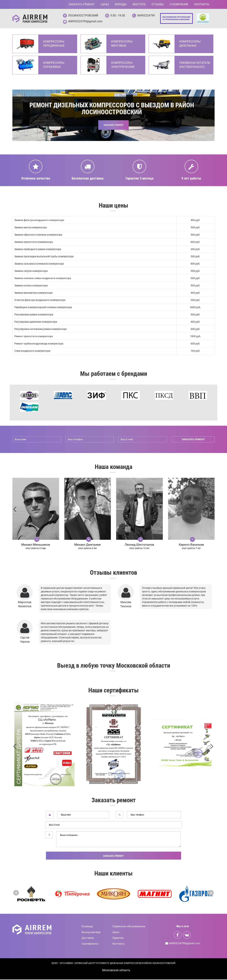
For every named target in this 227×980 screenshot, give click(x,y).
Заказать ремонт (82, 4)
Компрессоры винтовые (122, 44)
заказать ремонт (193, 440)
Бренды (121, 4)
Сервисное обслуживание (129, 927)
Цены (105, 4)
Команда (87, 927)
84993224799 (146, 16)
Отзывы (158, 4)
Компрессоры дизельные (190, 44)
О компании (179, 4)
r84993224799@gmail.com (85, 22)
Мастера (139, 4)
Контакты (202, 4)
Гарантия (118, 939)
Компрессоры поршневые (54, 65)
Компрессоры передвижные (54, 44)
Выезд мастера (91, 933)
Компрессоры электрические (123, 65)
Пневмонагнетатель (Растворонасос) (194, 65)
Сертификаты (90, 944)
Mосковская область (116, 971)
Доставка (88, 939)
